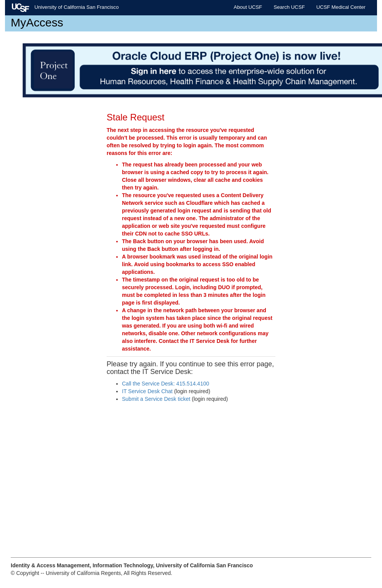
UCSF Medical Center (341, 7)
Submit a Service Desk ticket (156, 399)
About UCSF (248, 7)
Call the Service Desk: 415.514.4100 (165, 384)
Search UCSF (289, 7)
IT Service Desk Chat (147, 391)
